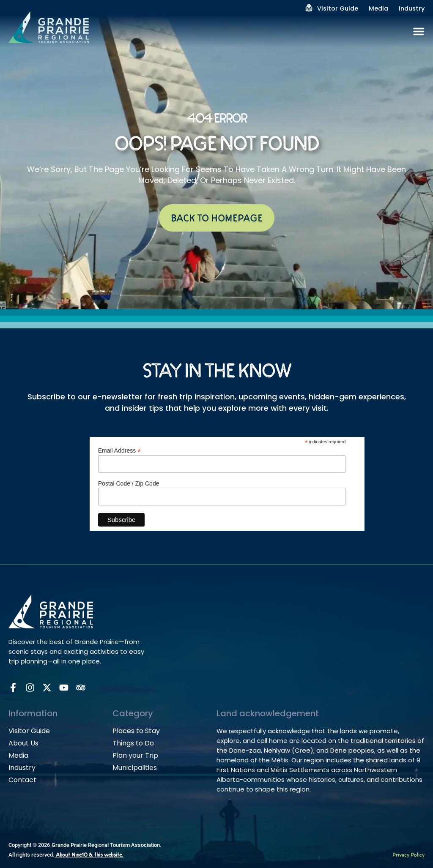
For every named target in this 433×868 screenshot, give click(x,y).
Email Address (120, 450)
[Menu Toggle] (419, 31)
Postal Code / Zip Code (129, 483)
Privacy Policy (408, 855)
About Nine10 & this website (89, 855)
